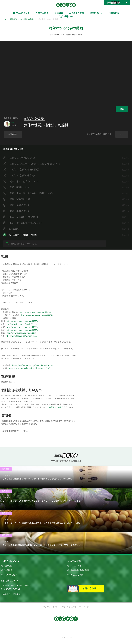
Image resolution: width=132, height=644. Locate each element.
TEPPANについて (21, 13)
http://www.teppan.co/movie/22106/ (35, 312)
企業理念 (7, 566)
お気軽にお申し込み (57, 407)
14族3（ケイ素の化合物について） (26, 223)
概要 (122, 109)
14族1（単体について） (20, 211)
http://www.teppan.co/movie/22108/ (22, 333)
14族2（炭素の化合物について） (25, 217)
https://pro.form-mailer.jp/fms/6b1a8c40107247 (29, 368)
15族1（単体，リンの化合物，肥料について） (31, 193)
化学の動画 (114, 13)
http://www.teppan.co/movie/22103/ (22, 324)
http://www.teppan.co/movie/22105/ (22, 321)
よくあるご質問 (76, 13)
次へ (122, 134)
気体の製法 (14, 229)
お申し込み (6, 594)
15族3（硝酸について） (20, 205)
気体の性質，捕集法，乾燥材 (23, 235)
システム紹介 (42, 13)
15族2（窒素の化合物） (20, 199)
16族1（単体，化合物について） (25, 181)
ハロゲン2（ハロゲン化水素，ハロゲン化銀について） (36, 164)
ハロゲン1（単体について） (22, 158)
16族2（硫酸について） (20, 187)
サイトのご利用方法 (69, 607)
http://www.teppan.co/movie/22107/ (37, 315)
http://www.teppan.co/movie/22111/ (22, 327)
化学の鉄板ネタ (66, 16)
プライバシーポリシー (51, 607)
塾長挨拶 (7, 570)
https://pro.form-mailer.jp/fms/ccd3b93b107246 (33, 365)
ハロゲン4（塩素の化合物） (22, 175)
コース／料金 (74, 566)
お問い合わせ (96, 13)
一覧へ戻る (13, 134)
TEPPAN (66, 5)
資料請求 (17, 594)
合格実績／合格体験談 (78, 570)
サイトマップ (84, 607)
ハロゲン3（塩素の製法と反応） (25, 170)
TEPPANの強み (9, 575)
